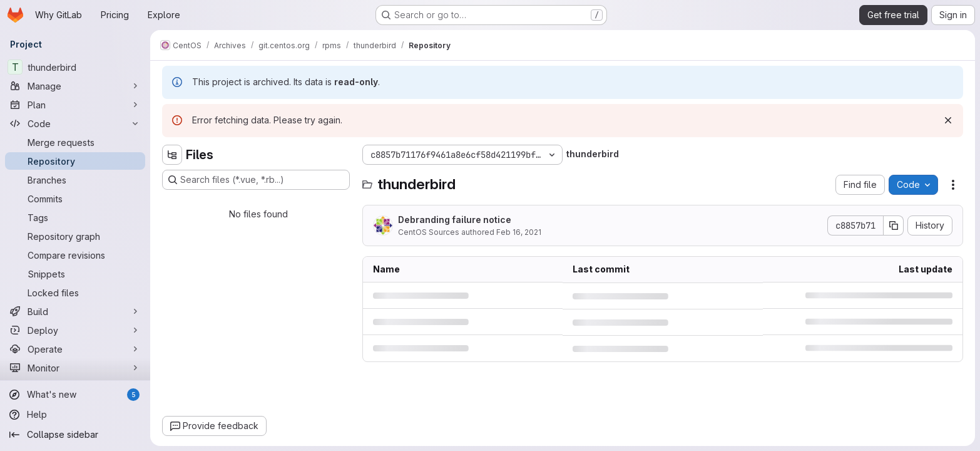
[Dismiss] (948, 120)
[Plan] (75, 105)
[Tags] (75, 217)
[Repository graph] (75, 236)
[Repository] (75, 161)
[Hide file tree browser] (172, 155)
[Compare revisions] (75, 255)
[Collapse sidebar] (75, 435)
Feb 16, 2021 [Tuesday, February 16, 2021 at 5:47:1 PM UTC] (519, 232)
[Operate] (75, 349)
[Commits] (75, 199)
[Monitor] (75, 368)
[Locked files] (75, 293)
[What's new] (75, 395)
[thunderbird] (75, 67)
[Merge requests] (75, 142)
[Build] (75, 311)
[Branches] (75, 180)
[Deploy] (75, 330)
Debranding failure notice (455, 220)
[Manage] (75, 86)
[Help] (75, 415)
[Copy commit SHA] (894, 225)
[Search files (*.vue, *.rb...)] (256, 180)
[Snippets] (75, 274)
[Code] (75, 123)
